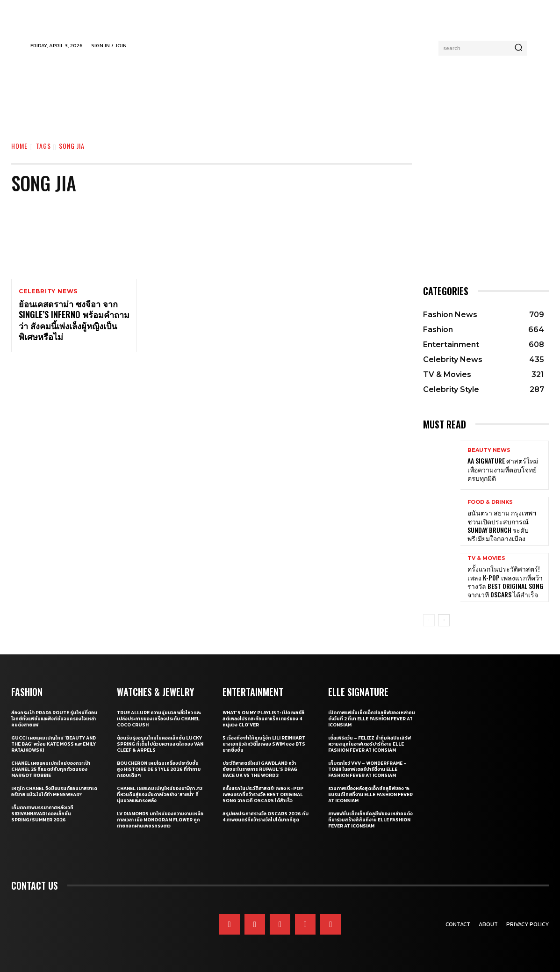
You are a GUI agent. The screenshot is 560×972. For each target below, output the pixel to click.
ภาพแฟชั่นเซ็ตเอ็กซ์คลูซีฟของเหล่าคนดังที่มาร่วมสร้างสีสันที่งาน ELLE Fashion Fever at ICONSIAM (370, 820)
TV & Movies (486, 558)
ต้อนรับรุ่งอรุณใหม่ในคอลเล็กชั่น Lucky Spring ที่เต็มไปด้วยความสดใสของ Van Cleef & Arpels (160, 744)
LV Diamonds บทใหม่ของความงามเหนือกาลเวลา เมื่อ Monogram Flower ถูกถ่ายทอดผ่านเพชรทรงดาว (160, 820)
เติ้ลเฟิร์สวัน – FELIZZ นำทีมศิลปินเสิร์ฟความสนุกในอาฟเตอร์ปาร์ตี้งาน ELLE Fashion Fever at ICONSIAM (370, 744)
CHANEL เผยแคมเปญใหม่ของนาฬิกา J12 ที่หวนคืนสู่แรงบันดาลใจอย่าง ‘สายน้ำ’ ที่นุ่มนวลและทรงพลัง (160, 794)
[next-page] (444, 620)
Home (19, 146)
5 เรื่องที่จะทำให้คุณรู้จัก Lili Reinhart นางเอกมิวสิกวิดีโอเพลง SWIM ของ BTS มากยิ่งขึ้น (264, 744)
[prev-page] (429, 620)
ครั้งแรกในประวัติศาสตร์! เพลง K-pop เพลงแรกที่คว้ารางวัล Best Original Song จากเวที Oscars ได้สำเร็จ (505, 581)
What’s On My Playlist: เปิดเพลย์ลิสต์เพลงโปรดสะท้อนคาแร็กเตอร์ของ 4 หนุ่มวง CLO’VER (263, 719)
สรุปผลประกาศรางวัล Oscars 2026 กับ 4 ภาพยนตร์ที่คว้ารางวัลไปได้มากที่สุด (266, 817)
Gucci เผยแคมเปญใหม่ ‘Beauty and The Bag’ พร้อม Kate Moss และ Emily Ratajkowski (54, 744)
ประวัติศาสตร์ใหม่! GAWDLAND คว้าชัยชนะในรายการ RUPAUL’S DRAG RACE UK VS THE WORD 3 (260, 769)
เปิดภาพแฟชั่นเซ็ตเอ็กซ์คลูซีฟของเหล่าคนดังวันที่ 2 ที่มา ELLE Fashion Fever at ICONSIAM (372, 719)
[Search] (518, 48)
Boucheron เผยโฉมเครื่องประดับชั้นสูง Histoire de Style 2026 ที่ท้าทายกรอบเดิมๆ (159, 769)
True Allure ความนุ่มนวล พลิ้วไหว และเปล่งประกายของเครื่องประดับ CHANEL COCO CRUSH (159, 719)
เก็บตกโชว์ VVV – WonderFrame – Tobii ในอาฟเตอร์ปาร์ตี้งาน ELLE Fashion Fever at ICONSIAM (367, 769)
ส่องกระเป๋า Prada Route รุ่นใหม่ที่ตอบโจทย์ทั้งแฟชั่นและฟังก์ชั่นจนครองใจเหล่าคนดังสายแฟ (54, 719)
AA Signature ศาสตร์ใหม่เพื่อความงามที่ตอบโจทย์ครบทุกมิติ (503, 469)
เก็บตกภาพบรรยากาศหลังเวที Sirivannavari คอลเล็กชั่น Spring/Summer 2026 (42, 814)
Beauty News (489, 450)
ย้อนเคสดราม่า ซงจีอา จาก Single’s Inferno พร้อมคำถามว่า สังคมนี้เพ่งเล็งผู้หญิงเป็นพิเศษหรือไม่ (74, 320)
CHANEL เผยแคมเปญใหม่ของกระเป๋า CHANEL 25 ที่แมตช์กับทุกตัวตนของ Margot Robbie (51, 769)
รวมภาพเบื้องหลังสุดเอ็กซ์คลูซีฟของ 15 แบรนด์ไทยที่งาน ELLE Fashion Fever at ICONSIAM (370, 794)
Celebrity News (48, 291)
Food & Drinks (490, 502)
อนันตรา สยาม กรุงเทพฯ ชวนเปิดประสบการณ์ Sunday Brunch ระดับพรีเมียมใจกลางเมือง (502, 525)
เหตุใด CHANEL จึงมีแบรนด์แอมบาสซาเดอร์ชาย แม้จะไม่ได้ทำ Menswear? (54, 791)
